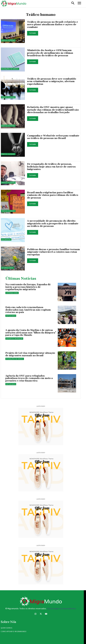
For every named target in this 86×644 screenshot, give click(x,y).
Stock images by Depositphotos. (62, 608)
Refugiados (11, 316)
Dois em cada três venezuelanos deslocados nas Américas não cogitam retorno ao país (28, 310)
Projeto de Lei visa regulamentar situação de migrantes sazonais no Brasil (30, 354)
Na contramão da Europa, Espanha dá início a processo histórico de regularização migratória (28, 287)
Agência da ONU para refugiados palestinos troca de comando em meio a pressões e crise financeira (29, 378)
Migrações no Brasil (15, 359)
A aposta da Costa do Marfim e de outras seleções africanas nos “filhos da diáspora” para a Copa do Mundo (31, 333)
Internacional (12, 293)
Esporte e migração (14, 339)
